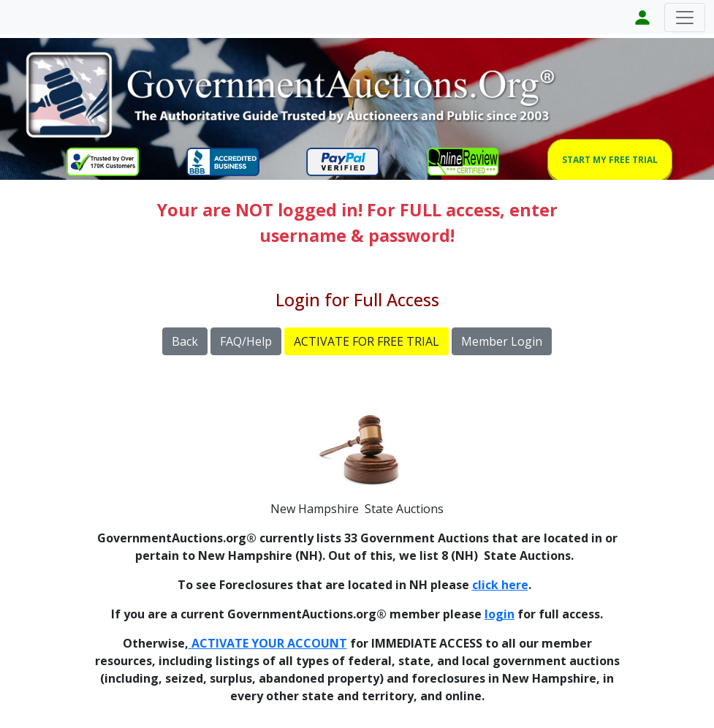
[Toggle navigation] (685, 18)
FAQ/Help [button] (246, 341)
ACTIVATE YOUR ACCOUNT (268, 643)
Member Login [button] (502, 341)
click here (500, 585)
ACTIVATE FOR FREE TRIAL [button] (367, 341)
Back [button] (185, 341)
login (500, 614)
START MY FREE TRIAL (610, 160)
